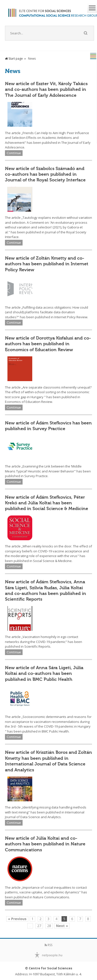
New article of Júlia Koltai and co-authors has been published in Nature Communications (45, 844)
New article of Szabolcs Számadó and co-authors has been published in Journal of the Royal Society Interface (45, 174)
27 (39, 926)
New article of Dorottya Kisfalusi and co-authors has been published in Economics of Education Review (48, 344)
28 (49, 926)
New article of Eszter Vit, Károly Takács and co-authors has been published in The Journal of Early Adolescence (46, 89)
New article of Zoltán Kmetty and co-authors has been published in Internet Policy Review (47, 264)
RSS (48, 945)
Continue (14, 153)
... (30, 926)
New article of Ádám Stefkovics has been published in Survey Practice (48, 426)
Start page (14, 59)
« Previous (17, 919)
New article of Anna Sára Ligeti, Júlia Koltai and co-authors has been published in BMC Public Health (44, 674)
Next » (62, 926)
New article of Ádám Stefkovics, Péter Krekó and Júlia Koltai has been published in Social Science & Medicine (47, 503)
